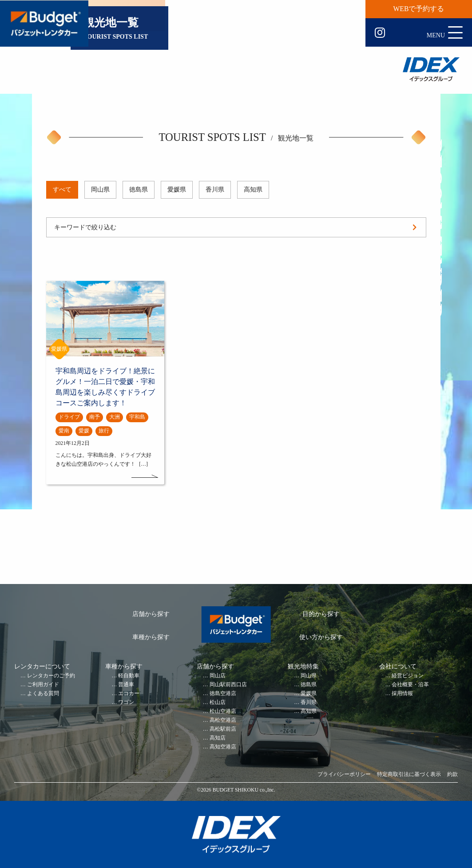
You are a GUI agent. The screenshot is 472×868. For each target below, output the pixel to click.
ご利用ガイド (43, 685)
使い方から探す (321, 637)
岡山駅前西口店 (228, 685)
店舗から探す (151, 614)
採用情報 (402, 694)
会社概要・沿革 (410, 685)
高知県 (253, 190)
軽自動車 (129, 676)
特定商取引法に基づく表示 (409, 774)
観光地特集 (303, 666)
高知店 (218, 738)
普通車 (126, 685)
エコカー (129, 694)
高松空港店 (223, 720)
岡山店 (218, 676)
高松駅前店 (223, 729)
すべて (62, 190)
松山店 (218, 702)
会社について (398, 666)
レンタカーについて (42, 666)
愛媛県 (177, 190)
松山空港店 (223, 711)
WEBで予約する (419, 9)
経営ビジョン (408, 676)
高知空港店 (223, 747)
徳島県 (139, 190)
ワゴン (126, 702)
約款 (452, 774)
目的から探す (321, 614)
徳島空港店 (223, 694)
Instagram (380, 33)
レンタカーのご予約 (51, 676)
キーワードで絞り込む (85, 227)
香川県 (215, 190)
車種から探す (151, 637)
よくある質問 (43, 694)
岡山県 (100, 190)
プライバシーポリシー (344, 774)
